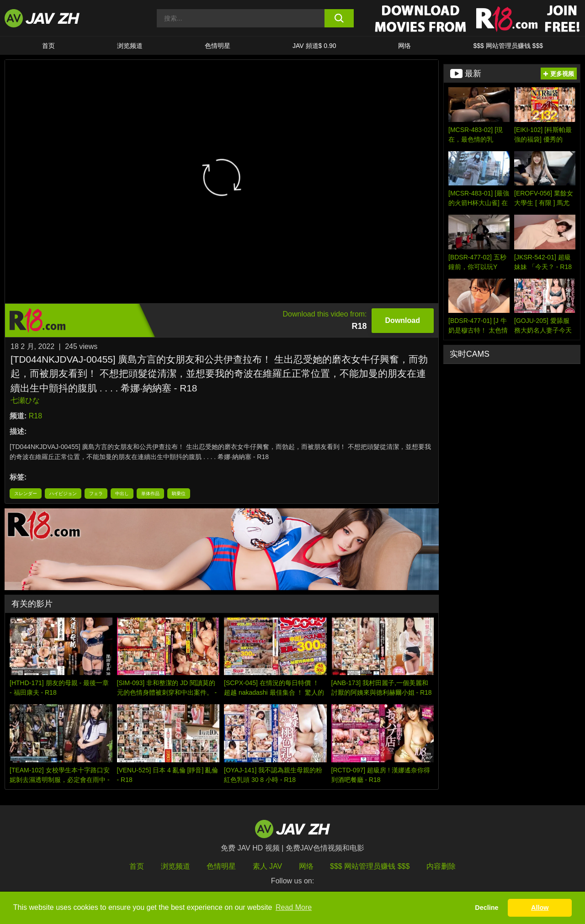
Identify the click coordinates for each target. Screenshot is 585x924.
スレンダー (26, 494)
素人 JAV (268, 866)
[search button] (339, 18)
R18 (35, 416)
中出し (122, 494)
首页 (48, 46)
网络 (404, 46)
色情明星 (218, 46)
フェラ (96, 494)
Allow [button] (540, 908)
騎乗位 (179, 494)
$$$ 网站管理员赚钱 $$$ (508, 46)
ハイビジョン (63, 494)
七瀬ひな (25, 400)
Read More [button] (294, 907)
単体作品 (150, 494)
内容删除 (441, 866)
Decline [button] (487, 908)
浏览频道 (130, 46)
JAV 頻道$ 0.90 (314, 46)
